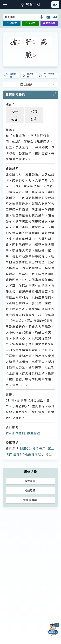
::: (1, 10)
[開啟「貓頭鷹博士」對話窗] (53, 630)
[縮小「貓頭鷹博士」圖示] (57, 625)
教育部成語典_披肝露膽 (23, 433)
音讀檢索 (49, 23)
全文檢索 (30, 23)
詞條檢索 (12, 23)
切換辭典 (26, 85)
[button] (42, 17)
